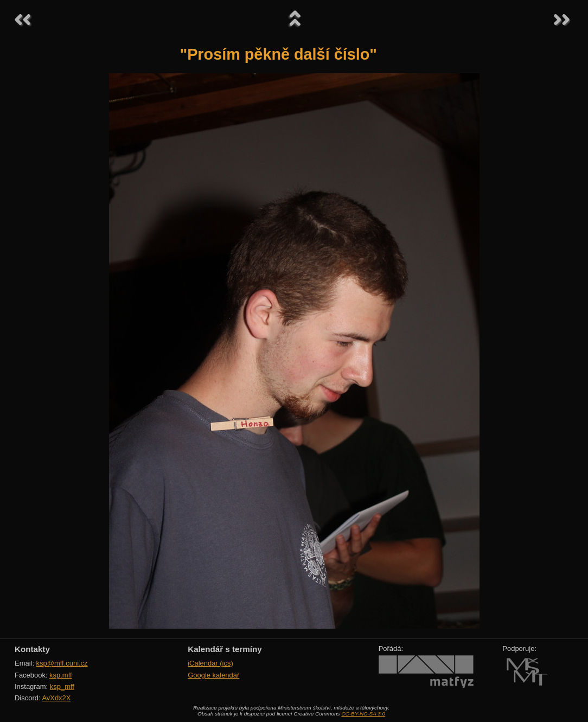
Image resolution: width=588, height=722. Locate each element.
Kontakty (32, 649)
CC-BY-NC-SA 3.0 (363, 714)
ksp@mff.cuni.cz (62, 663)
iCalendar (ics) (210, 663)
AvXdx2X (56, 698)
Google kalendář (213, 675)
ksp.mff (61, 675)
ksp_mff (62, 686)
